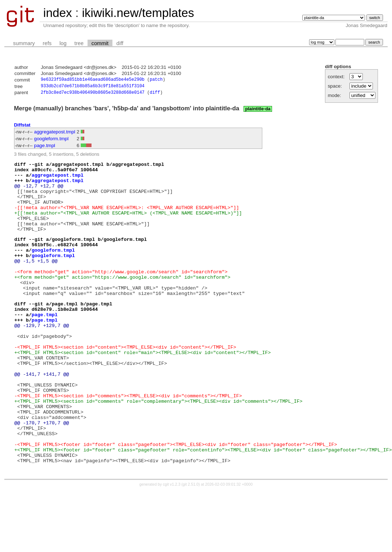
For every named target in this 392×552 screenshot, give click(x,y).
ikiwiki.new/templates (138, 13)
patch (156, 80)
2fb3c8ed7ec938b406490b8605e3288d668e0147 (93, 94)
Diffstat (22, 127)
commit (100, 43)
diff (120, 43)
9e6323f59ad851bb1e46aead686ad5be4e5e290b (93, 80)
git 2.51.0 (191, 546)
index (58, 13)
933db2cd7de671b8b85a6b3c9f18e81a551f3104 (93, 87)
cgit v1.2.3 (172, 546)
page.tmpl (45, 147)
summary (24, 43)
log (63, 43)
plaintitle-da (258, 111)
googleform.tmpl (52, 140)
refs (47, 43)
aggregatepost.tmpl (55, 134)
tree (79, 43)
